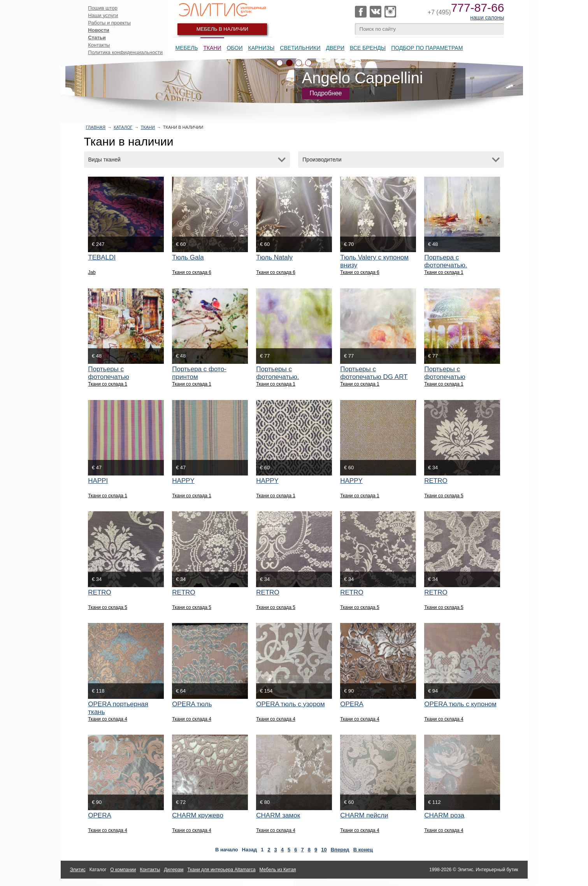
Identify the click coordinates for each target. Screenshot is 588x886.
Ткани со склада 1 (444, 272)
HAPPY (183, 481)
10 (324, 850)
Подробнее (326, 93)
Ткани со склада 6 (192, 272)
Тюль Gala (188, 257)
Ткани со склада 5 (444, 496)
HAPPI (98, 481)
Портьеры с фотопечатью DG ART (374, 373)
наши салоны (487, 18)
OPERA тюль (192, 704)
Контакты (99, 45)
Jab (92, 272)
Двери (335, 48)
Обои (235, 48)
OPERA (352, 704)
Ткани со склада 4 (108, 719)
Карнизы (262, 48)
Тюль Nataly (274, 257)
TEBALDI (102, 257)
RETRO (436, 481)
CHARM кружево (198, 815)
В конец (363, 850)
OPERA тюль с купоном (460, 704)
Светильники (300, 48)
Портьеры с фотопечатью (109, 373)
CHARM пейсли (364, 815)
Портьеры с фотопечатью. (277, 373)
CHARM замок (278, 815)
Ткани (212, 48)
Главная (96, 127)
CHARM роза (444, 815)
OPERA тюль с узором (290, 704)
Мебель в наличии (222, 29)
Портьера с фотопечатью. (446, 261)
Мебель (187, 48)
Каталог (123, 127)
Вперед (340, 850)
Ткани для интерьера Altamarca (221, 870)
